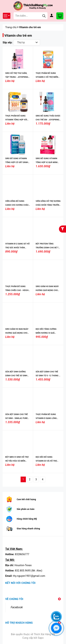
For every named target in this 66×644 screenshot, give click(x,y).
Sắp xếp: (8, 42)
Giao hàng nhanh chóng (28, 529)
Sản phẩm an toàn (26, 509)
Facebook (17, 607)
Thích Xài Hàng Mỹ (44, 634)
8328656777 (22, 554)
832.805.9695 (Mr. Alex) (29, 571)
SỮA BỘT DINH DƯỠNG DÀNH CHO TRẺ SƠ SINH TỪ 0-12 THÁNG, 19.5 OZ (16, 376)
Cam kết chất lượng (26, 499)
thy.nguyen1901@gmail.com (29, 576)
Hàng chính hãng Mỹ (27, 519)
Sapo (41, 638)
